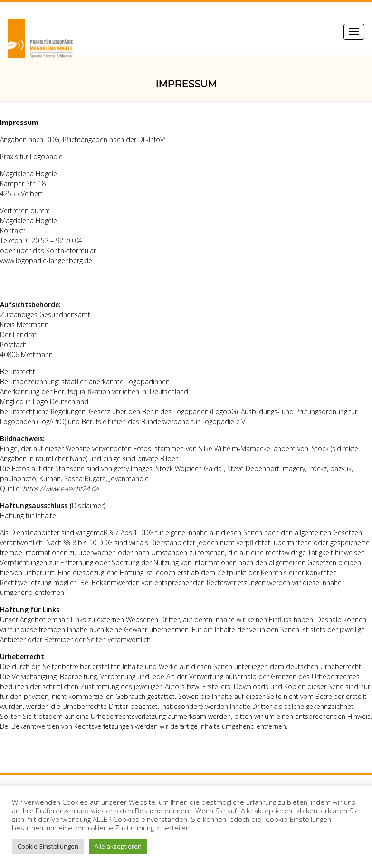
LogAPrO (52, 421)
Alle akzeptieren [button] (118, 846)
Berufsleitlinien (104, 421)
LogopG (224, 411)
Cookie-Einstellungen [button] (48, 846)
